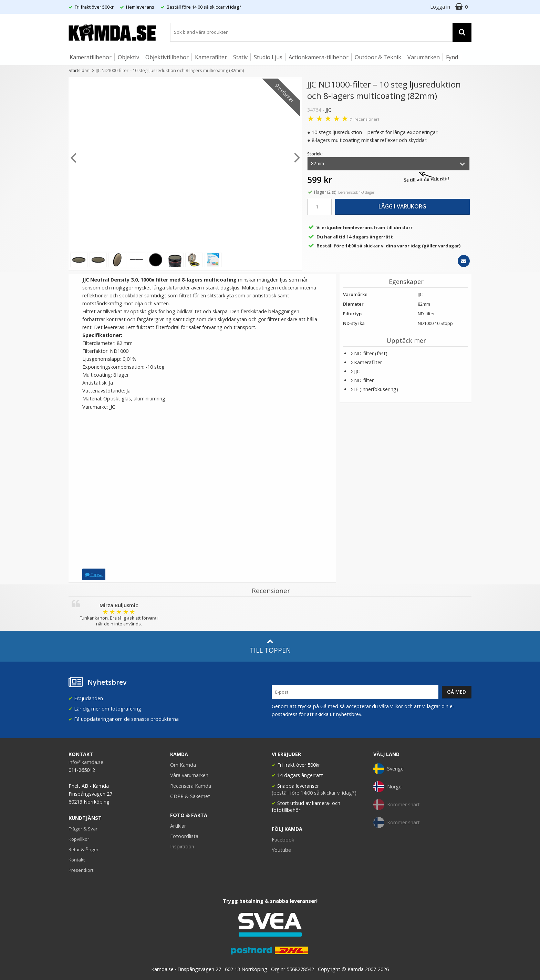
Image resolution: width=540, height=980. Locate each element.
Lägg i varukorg (402, 206)
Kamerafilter (211, 57)
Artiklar (178, 826)
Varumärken (424, 57)
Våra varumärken (189, 775)
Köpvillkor (79, 839)
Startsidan (79, 70)
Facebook (283, 840)
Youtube (281, 850)
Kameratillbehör (91, 57)
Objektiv (128, 57)
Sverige (388, 769)
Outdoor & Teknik (378, 57)
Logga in (440, 7)
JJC (328, 110)
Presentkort (81, 870)
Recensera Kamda (191, 786)
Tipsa (94, 574)
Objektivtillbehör (167, 57)
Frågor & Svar (83, 829)
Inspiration (182, 846)
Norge (387, 787)
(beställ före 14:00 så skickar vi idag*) (314, 793)
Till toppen (270, 646)
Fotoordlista (184, 836)
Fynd (452, 57)
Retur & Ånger (84, 849)
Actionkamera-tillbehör (319, 57)
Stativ (240, 57)
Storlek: (315, 154)
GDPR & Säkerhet (190, 796)
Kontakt (77, 860)
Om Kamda (183, 765)
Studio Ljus (268, 57)
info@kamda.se (86, 762)
